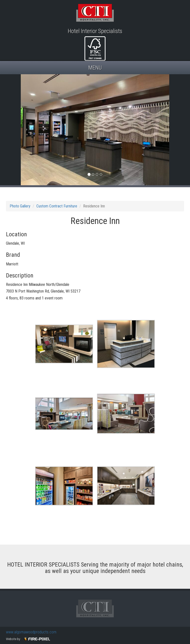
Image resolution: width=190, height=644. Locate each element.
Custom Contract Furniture (57, 206)
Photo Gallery (20, 206)
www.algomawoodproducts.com (31, 632)
